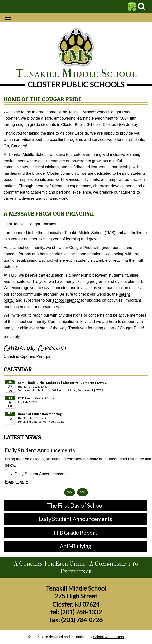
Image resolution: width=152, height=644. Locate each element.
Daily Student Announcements (41, 474)
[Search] (142, 8)
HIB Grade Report (76, 533)
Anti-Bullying (75, 546)
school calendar (66, 300)
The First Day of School (75, 505)
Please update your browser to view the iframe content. (76, 403)
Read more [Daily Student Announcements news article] (16, 481)
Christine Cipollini (19, 356)
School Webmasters (108, 637)
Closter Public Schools (81, 125)
